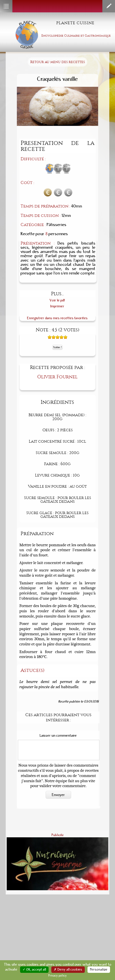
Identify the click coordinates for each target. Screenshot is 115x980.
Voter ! (57, 347)
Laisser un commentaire (58, 736)
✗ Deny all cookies (68, 970)
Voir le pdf (57, 300)
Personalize (99, 970)
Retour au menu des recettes (57, 62)
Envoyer (58, 795)
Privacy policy (58, 976)
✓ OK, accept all (34, 970)
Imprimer (57, 306)
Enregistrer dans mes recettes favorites (57, 318)
